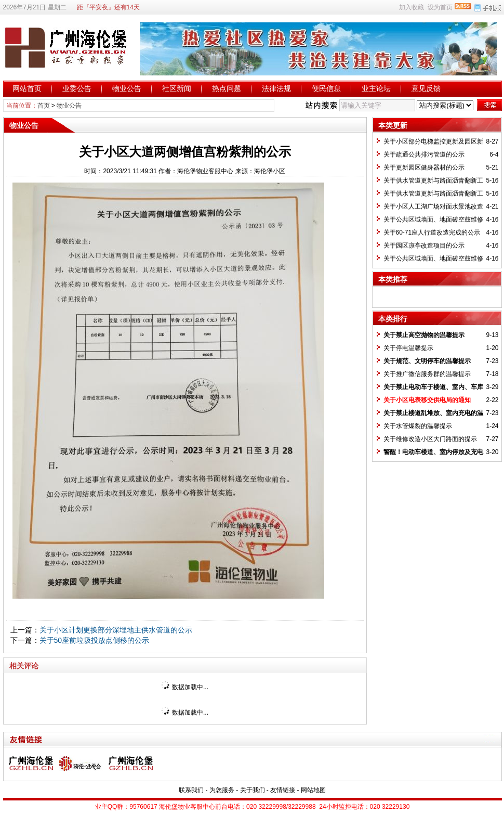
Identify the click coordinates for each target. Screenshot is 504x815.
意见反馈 (426, 88)
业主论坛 (376, 88)
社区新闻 (177, 88)
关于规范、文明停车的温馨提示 (427, 361)
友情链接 (283, 790)
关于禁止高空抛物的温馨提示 (424, 335)
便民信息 (326, 88)
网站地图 (313, 790)
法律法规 (276, 88)
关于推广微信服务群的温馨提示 (427, 374)
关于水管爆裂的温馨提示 (418, 426)
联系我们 (191, 790)
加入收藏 (412, 7)
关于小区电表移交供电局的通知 (427, 400)
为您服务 (222, 790)
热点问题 (227, 88)
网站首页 (27, 88)
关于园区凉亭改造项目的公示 (424, 245)
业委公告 (77, 88)
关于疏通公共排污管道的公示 (424, 154)
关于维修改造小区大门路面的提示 (430, 439)
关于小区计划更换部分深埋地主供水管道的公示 (116, 630)
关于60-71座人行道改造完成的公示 (432, 232)
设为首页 (440, 7)
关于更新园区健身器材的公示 (424, 167)
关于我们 (253, 790)
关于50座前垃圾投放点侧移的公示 (95, 640)
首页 (44, 106)
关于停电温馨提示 (408, 348)
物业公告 (127, 88)
